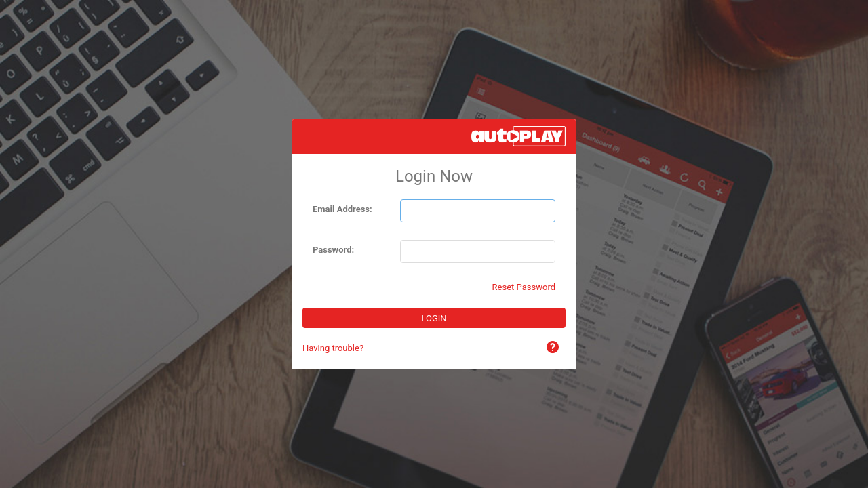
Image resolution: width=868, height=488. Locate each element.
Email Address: (342, 209)
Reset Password (524, 287)
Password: (333, 250)
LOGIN (434, 318)
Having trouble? (333, 348)
